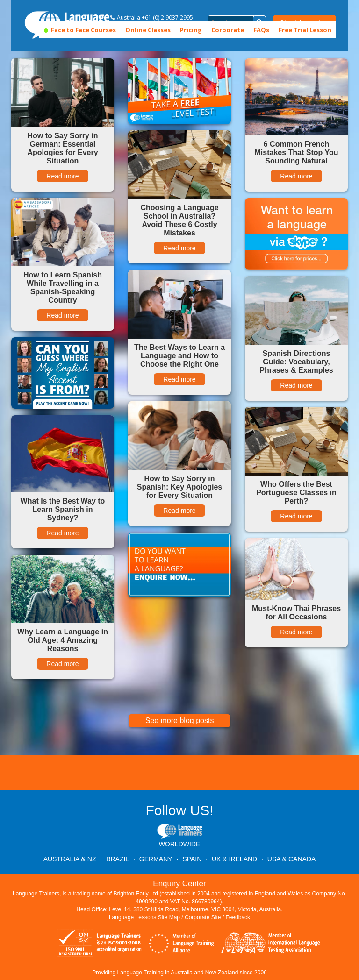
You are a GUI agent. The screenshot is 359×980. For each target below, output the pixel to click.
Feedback (238, 917)
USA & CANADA (291, 859)
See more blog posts (180, 721)
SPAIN (192, 859)
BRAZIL (118, 859)
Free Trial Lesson (305, 30)
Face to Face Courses (80, 30)
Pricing (191, 30)
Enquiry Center (179, 884)
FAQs (261, 30)
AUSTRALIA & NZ (70, 859)
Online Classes (148, 30)
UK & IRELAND (234, 859)
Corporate (228, 30)
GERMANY (156, 859)
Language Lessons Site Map (144, 917)
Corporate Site (203, 917)
